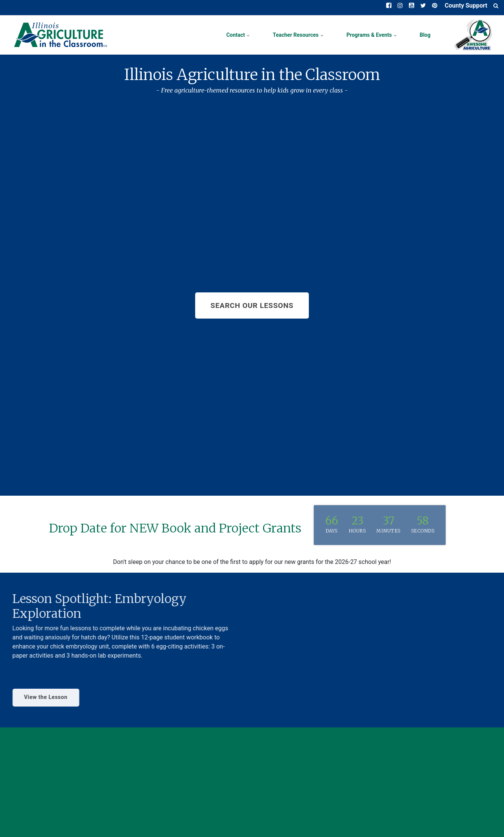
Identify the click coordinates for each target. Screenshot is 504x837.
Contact (238, 35)
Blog (425, 35)
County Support (465, 5)
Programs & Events (372, 35)
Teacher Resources (298, 35)
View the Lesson (38, 697)
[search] (496, 6)
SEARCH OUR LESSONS (252, 305)
